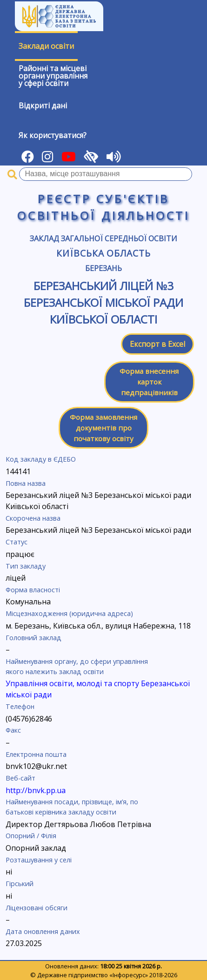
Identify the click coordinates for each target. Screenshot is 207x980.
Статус (17, 542)
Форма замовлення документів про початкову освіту (103, 428)
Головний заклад (33, 638)
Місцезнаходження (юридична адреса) (69, 613)
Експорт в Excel (157, 344)
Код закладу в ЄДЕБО (41, 459)
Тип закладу (26, 566)
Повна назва (26, 483)
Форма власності (33, 590)
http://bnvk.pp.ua (36, 790)
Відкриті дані (43, 106)
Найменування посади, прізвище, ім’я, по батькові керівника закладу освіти (72, 807)
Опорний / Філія (31, 836)
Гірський (20, 884)
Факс (13, 730)
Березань (103, 268)
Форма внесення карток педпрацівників (149, 382)
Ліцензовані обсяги (37, 908)
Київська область (103, 253)
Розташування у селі (39, 860)
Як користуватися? (53, 135)
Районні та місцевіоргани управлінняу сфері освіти (53, 76)
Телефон (20, 706)
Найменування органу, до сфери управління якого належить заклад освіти (77, 666)
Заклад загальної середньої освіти (103, 238)
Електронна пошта (36, 754)
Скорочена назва (33, 518)
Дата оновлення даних (43, 931)
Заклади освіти (46, 46)
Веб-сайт (20, 778)
